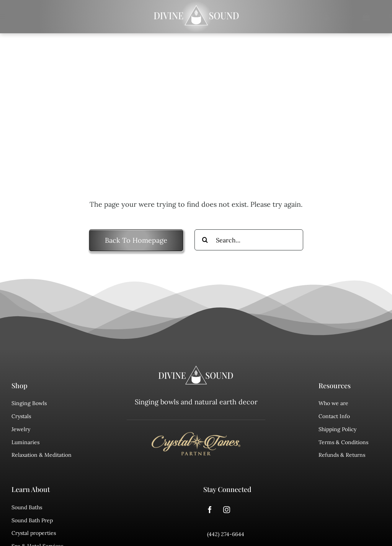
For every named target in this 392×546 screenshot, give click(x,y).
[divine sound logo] (196, 369)
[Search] (205, 240)
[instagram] (227, 510)
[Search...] (249, 240)
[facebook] (210, 510)
